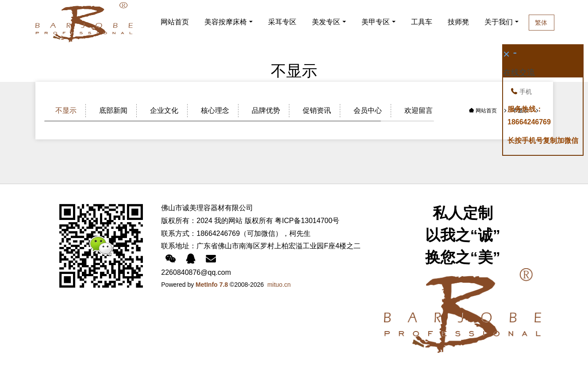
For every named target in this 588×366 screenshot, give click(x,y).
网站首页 (175, 22)
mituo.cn (279, 285)
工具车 (422, 22)
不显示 (66, 110)
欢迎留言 (419, 110)
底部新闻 (113, 110)
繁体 (558, 23)
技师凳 (459, 22)
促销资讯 (317, 110)
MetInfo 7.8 (212, 285)
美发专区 (326, 22)
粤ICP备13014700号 (307, 221)
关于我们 (511, 22)
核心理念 (215, 110)
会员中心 (368, 110)
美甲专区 (376, 22)
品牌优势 (266, 110)
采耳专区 (282, 22)
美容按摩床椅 (226, 22)
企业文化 (164, 110)
